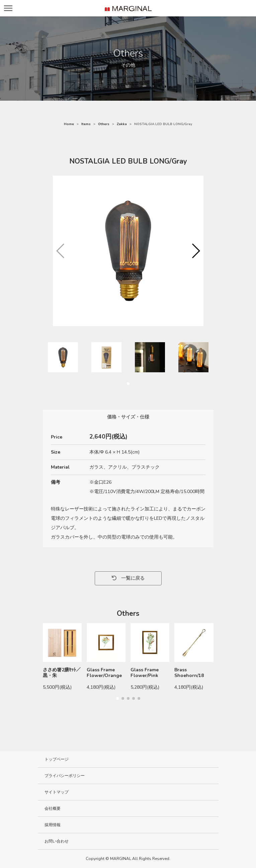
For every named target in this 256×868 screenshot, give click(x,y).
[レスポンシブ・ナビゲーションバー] (8, 8)
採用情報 (53, 825)
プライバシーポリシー (65, 776)
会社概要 (53, 808)
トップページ (57, 759)
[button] (196, 251)
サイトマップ (57, 792)
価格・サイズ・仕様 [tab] (128, 417)
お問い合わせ (57, 841)
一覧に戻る (128, 578)
